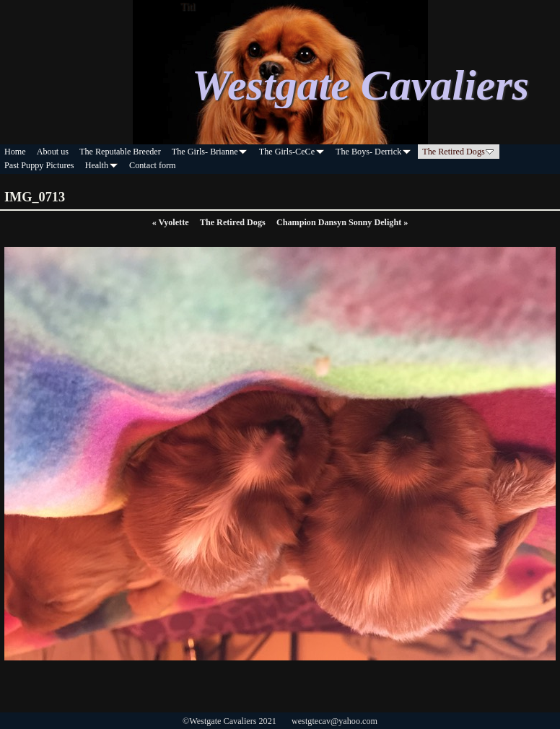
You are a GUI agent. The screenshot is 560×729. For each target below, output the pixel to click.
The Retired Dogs (233, 222)
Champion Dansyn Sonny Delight (342, 222)
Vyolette (171, 222)
